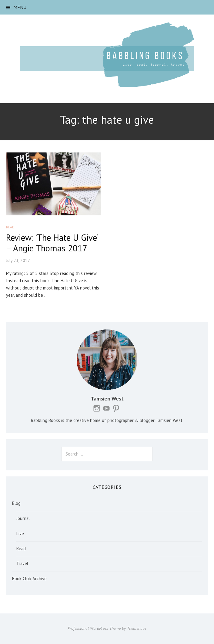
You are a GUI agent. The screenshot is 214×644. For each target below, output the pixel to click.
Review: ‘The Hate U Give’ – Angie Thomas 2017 (52, 243)
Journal (23, 518)
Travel (22, 563)
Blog (16, 503)
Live (20, 533)
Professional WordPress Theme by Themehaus (107, 628)
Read (10, 227)
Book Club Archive (29, 579)
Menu (20, 7)
